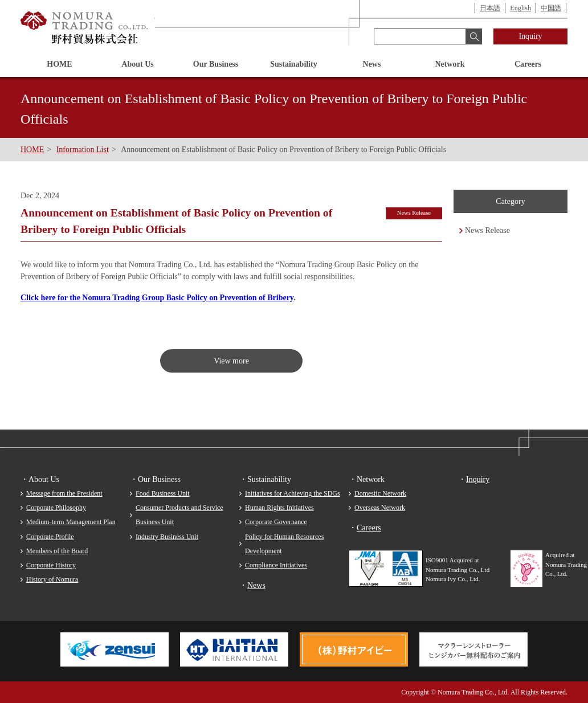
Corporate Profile (50, 537)
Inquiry (530, 36)
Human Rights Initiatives (279, 508)
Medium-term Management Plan (71, 522)
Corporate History (51, 565)
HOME (59, 64)
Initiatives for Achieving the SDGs (293, 493)
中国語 (551, 8)
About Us (137, 64)
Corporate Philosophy (56, 508)
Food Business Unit (163, 493)
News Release (487, 230)
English (520, 8)
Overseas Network (380, 508)
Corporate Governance (276, 522)
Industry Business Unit (167, 537)
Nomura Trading (85, 28)
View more (231, 361)
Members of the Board (57, 551)
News (372, 64)
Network (450, 64)
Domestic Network (380, 493)
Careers (528, 64)
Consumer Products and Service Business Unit (179, 515)
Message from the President (64, 493)
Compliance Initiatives (276, 565)
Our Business (216, 64)
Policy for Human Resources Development (284, 544)
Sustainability (293, 64)
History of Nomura (52, 579)
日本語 (490, 8)
